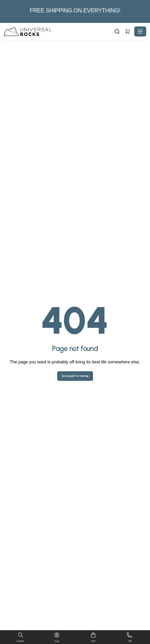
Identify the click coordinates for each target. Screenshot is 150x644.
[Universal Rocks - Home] (59, 31)
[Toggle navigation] (140, 31)
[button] (128, 31)
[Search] (117, 31)
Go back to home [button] (75, 376)
